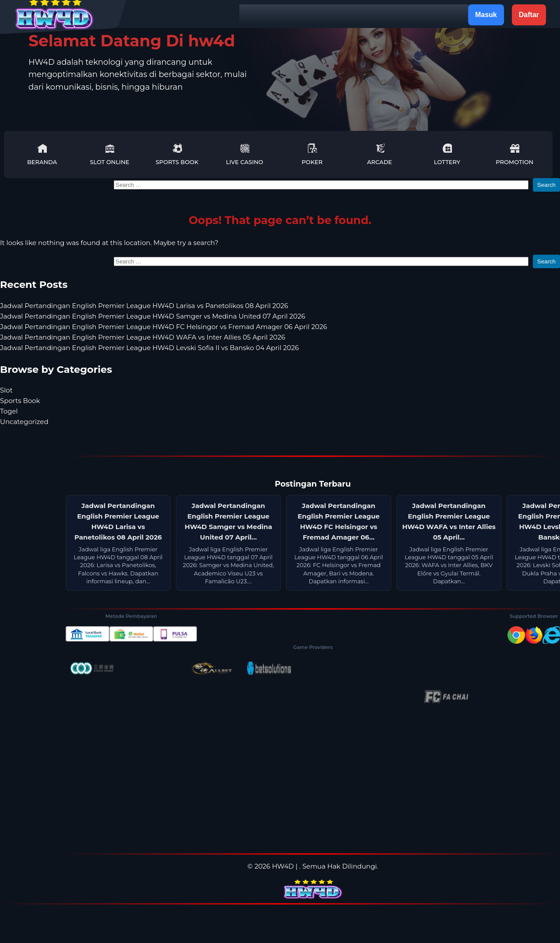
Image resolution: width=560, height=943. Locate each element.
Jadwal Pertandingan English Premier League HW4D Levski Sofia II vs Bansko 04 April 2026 (149, 348)
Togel (9, 411)
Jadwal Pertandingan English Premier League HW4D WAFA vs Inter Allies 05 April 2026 (143, 337)
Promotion (514, 154)
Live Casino (245, 154)
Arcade (380, 154)
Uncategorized (24, 422)
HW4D (283, 866)
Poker (312, 154)
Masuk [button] (486, 15)
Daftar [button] (529, 15)
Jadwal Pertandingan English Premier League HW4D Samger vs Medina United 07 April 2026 (153, 316)
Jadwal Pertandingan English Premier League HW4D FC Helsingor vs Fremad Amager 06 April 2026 (164, 327)
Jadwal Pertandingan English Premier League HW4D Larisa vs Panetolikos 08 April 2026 (144, 306)
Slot (6, 390)
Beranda (42, 154)
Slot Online (109, 154)
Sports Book (177, 154)
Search (546, 185)
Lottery (447, 154)
